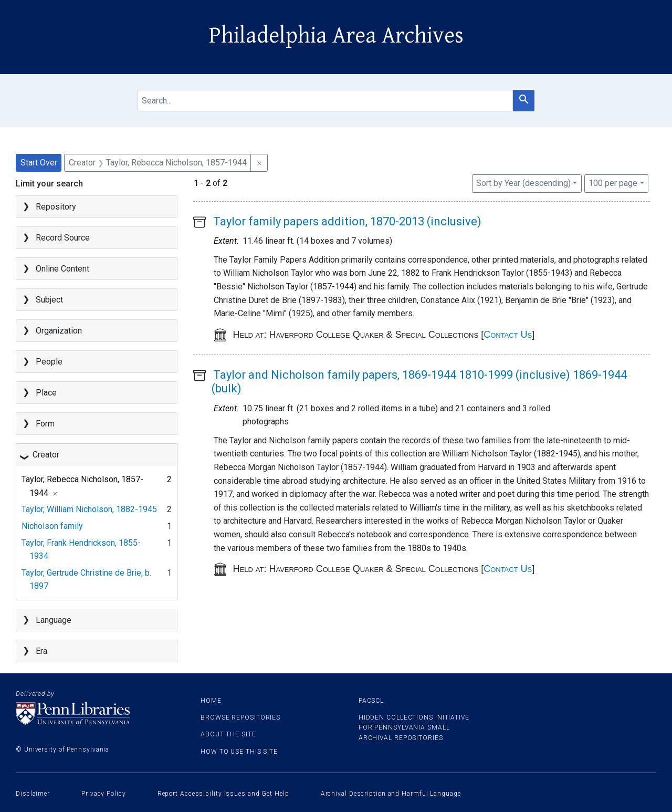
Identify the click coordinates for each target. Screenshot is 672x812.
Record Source (63, 238)
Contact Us (508, 335)
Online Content (62, 269)
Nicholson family (52, 526)
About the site (228, 734)
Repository (56, 207)
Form (45, 424)
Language (54, 620)
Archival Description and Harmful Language (391, 794)
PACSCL (371, 701)
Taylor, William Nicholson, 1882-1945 (89, 509)
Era (41, 651)
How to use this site (239, 752)
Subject (49, 300)
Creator (46, 455)
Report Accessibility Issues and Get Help (223, 794)
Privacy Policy (104, 794)
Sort (523, 183)
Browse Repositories (240, 717)
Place (46, 393)
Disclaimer (33, 794)
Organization (59, 331)
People (49, 362)
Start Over (39, 163)
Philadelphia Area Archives (336, 36)
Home (211, 701)
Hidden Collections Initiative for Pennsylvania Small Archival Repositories (414, 727)
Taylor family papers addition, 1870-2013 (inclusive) (347, 221)
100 (613, 182)
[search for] (325, 101)
